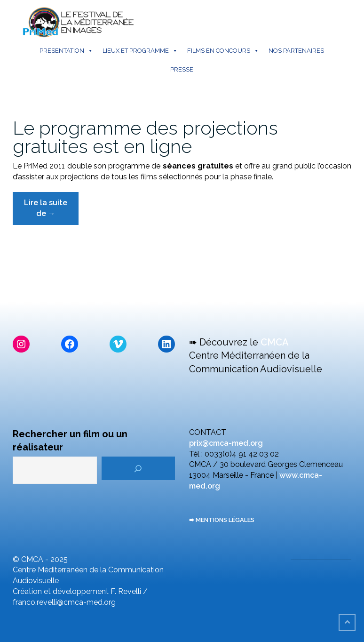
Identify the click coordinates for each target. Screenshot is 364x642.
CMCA (275, 342)
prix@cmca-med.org (226, 443)
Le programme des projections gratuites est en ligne (145, 137)
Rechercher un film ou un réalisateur (70, 441)
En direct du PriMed (131, 90)
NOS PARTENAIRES (296, 51)
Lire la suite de (51, 212)
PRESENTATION (66, 51)
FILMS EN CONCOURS (223, 51)
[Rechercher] (138, 468)
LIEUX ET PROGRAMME (140, 51)
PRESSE (182, 69)
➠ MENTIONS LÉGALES (222, 520)
